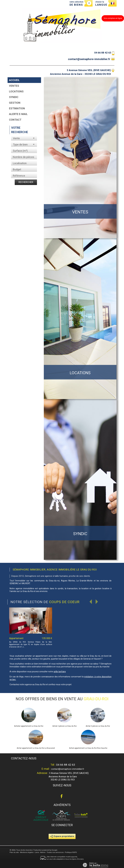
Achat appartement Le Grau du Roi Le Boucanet (36, 748)
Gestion (15, 103)
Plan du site (14, 852)
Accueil (14, 80)
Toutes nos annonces (55, 852)
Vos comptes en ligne (113, 18)
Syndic (14, 97)
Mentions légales (27, 852)
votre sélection (76, 3)
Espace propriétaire (62, 836)
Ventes (14, 86)
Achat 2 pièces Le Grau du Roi (64, 726)
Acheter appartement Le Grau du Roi (29, 726)
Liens (37, 852)
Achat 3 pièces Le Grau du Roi (98, 726)
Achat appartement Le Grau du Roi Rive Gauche (88, 748)
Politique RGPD (71, 852)
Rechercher (26, 182)
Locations (16, 91)
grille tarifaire (60, 672)
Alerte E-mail (18, 114)
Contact (15, 120)
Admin (43, 852)
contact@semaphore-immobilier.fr (89, 59)
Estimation (17, 108)
